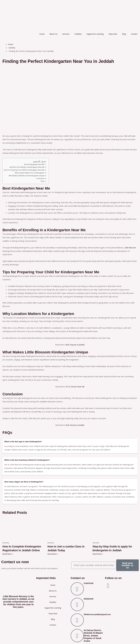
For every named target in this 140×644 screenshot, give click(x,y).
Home (42, 34)
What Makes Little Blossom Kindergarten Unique (28, 176)
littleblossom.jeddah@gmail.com (97, 614)
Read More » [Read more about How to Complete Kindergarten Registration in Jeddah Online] (8, 554)
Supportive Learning (95, 34)
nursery (12, 48)
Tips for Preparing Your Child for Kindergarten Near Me (25, 170)
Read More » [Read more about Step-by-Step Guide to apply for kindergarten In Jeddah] (98, 554)
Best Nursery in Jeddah (75, 425)
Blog (124, 34)
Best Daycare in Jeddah (75, 345)
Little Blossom (131, 248)
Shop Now (113, 34)
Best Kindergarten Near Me (36, 164)
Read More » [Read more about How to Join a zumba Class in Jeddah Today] (53, 554)
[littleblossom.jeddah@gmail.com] (77, 620)
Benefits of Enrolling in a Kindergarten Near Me (28, 167)
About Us (54, 34)
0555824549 (89, 599)
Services (66, 34)
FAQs (44, 181)
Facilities (78, 34)
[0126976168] (77, 589)
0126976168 (89, 583)
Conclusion (42, 178)
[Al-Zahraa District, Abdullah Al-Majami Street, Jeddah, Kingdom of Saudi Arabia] (77, 635)
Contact (134, 34)
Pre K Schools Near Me (75, 387)
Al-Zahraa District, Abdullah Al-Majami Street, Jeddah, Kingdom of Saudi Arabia (93, 635)
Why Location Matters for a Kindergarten (31, 173)
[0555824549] (77, 604)
